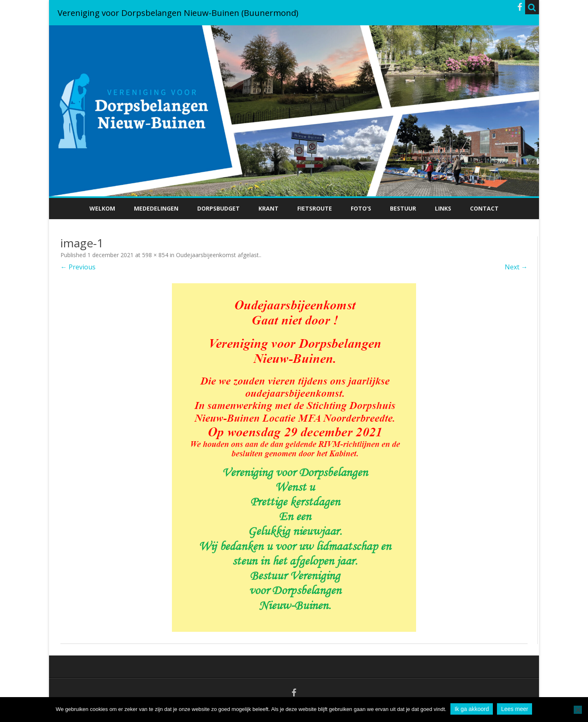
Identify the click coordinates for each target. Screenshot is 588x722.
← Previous (78, 267)
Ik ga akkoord (472, 709)
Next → (516, 267)
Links (443, 208)
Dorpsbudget (218, 208)
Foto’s (361, 208)
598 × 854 (155, 255)
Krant (268, 208)
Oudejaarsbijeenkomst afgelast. (218, 255)
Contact (484, 208)
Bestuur (403, 208)
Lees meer (514, 709)
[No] (578, 710)
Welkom (102, 208)
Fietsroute (315, 208)
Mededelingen (156, 208)
